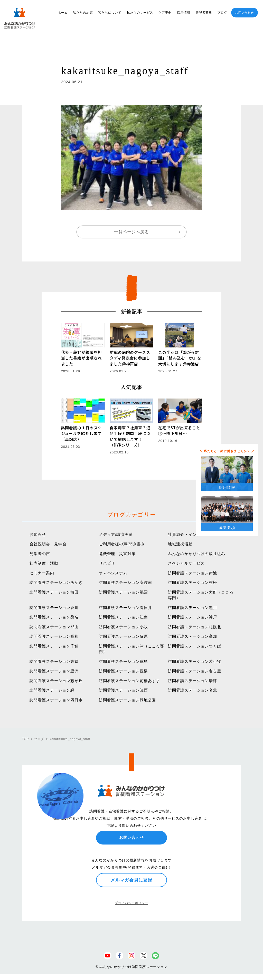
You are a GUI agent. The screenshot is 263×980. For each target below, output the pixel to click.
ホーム (63, 13)
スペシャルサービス (186, 563)
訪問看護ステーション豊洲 (54, 671)
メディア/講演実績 (116, 534)
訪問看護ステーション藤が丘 (56, 681)
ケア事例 (165, 13)
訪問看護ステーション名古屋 (195, 671)
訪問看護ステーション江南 (123, 617)
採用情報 (184, 13)
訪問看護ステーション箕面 (123, 690)
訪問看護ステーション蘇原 (123, 636)
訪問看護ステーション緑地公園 (128, 700)
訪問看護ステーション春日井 (125, 608)
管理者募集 (204, 13)
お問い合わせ (244, 13)
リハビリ (107, 563)
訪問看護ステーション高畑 (192, 636)
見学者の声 (40, 554)
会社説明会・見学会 (48, 544)
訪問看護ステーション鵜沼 (123, 592)
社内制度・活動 (44, 563)
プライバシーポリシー (131, 903)
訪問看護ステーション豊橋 (123, 671)
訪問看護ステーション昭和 (54, 636)
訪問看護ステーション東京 (54, 661)
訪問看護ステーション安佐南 (125, 582)
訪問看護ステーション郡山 (54, 627)
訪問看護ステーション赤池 (192, 573)
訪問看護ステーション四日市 (56, 700)
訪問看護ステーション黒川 (192, 608)
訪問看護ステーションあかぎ (56, 582)
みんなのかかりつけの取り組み (197, 554)
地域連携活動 (180, 544)
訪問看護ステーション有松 (192, 582)
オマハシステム (113, 573)
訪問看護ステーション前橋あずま (130, 681)
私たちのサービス (140, 13)
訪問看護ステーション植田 (54, 592)
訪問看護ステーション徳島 (123, 661)
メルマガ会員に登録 (131, 880)
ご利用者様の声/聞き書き (122, 544)
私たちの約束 (83, 13)
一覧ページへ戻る (131, 232)
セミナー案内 (42, 573)
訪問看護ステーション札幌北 (195, 627)
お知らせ (38, 534)
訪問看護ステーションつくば (195, 646)
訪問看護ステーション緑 (52, 690)
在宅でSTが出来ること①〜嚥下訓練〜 (179, 431)
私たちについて (110, 13)
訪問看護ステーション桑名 (54, 617)
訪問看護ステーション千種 (54, 646)
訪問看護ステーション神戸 (192, 617)
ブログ (222, 13)
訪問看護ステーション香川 (54, 608)
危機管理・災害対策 (117, 554)
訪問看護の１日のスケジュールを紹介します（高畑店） (82, 433)
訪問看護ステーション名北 (192, 690)
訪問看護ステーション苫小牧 (195, 661)
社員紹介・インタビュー (190, 534)
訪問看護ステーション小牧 (123, 627)
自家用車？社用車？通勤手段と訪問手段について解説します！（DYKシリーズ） (130, 436)
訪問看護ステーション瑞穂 (192, 681)
